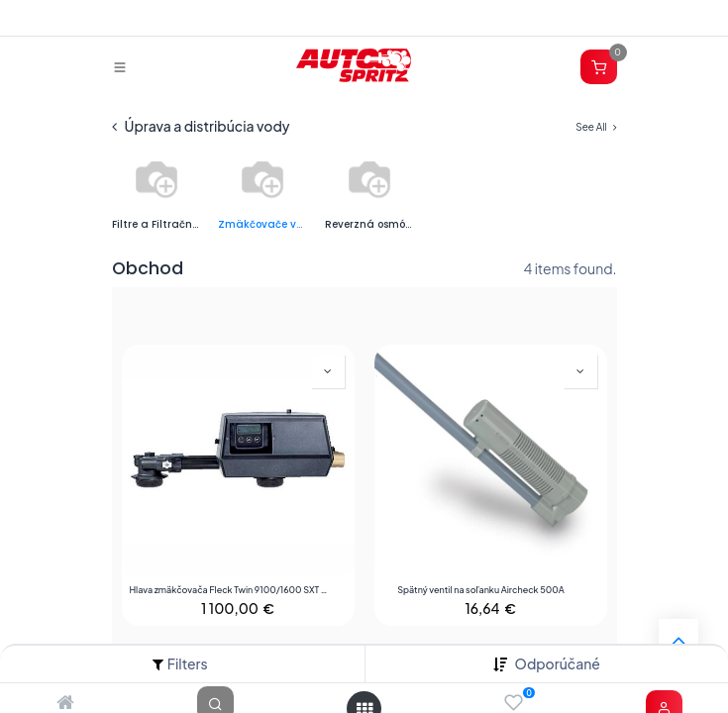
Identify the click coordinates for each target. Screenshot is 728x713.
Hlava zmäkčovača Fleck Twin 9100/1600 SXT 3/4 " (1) (229, 590)
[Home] (65, 703)
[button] (558, 664)
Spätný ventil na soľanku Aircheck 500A (481, 590)
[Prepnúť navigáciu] (120, 66)
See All (596, 127)
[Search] (215, 703)
